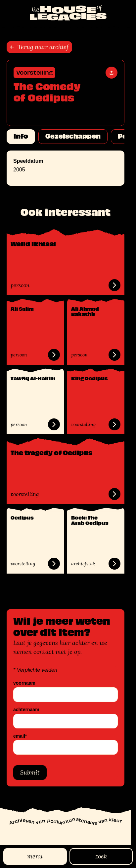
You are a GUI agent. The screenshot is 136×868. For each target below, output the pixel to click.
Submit (30, 773)
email (20, 736)
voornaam (24, 683)
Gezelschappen (73, 136)
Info (21, 136)
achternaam (26, 710)
